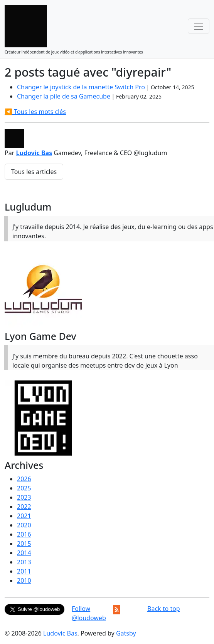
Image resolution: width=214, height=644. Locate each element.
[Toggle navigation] (199, 26)
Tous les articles (34, 172)
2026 (24, 479)
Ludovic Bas (34, 153)
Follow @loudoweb (89, 613)
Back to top (164, 609)
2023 (24, 497)
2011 (24, 571)
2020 (24, 525)
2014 (24, 553)
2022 (24, 507)
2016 (24, 534)
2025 (24, 488)
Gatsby (126, 633)
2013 (24, 562)
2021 (24, 516)
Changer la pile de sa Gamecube (64, 96)
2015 (24, 544)
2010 (24, 580)
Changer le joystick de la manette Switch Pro (81, 87)
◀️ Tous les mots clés (35, 112)
